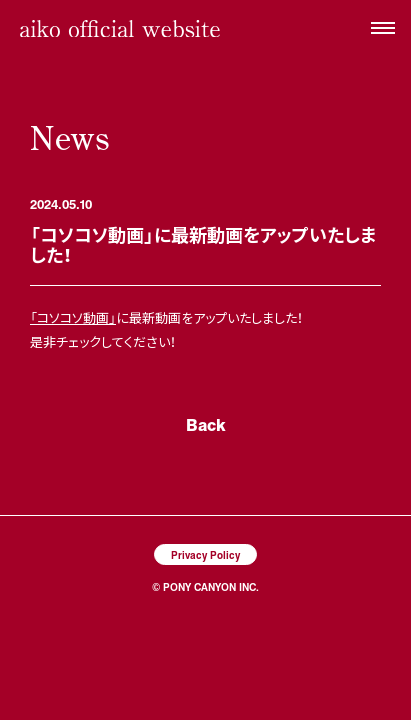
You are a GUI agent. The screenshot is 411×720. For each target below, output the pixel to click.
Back (206, 424)
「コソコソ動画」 (73, 317)
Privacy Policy (205, 554)
